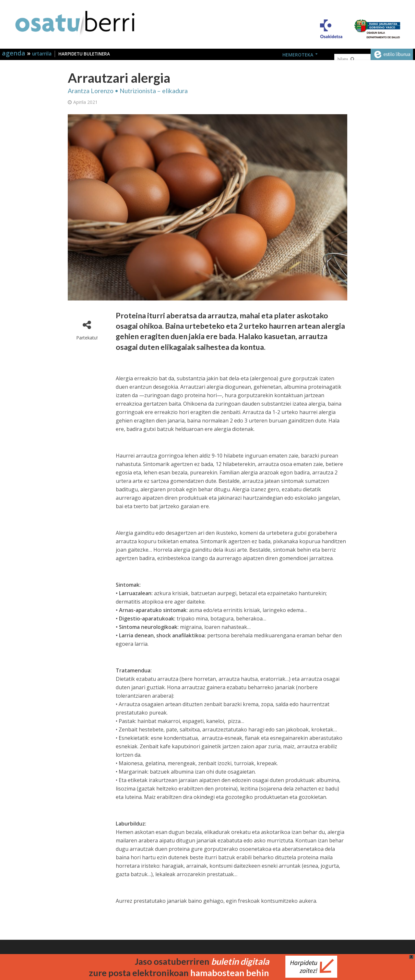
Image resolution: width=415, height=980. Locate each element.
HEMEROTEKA (298, 55)
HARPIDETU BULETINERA (84, 54)
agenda (14, 53)
